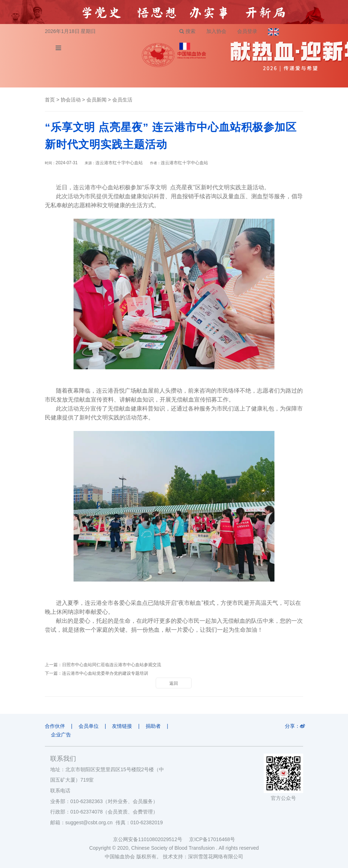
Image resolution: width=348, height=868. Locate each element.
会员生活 (122, 100)
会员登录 (247, 31)
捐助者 (153, 726)
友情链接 (122, 726)
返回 (174, 683)
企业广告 (61, 735)
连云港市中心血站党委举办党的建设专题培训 (105, 673)
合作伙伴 (55, 726)
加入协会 (216, 31)
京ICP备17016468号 (212, 839)
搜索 (187, 31)
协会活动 (71, 100)
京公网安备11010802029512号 (151, 839)
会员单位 (89, 726)
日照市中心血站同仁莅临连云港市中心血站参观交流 (112, 665)
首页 (50, 100)
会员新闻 (97, 100)
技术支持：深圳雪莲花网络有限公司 (203, 857)
